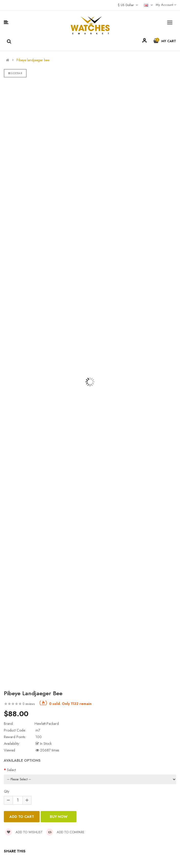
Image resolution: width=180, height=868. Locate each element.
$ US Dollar (128, 5)
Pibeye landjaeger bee (33, 60)
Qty (7, 791)
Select (11, 770)
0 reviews (29, 704)
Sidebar (15, 73)
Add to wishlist (24, 832)
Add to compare (65, 832)
